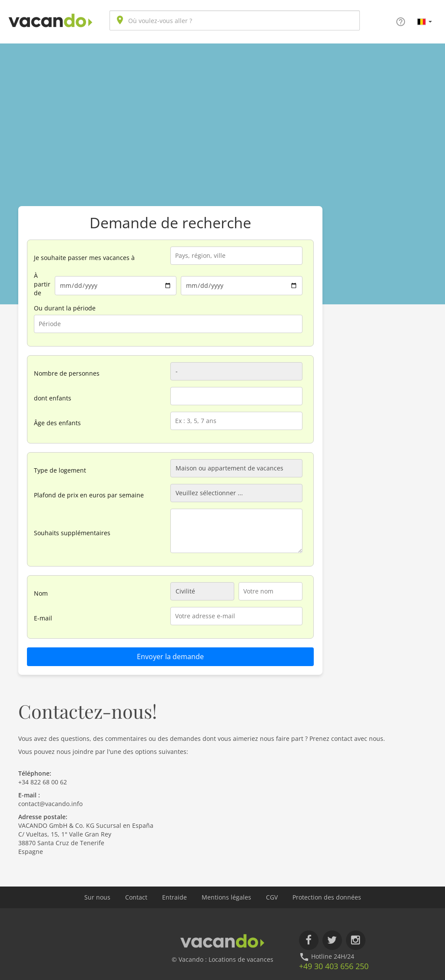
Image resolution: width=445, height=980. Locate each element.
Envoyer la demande (170, 657)
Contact (136, 897)
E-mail (43, 618)
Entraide (174, 897)
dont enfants (53, 398)
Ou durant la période (65, 308)
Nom (41, 593)
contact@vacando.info (50, 804)
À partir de (42, 284)
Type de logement (60, 470)
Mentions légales (226, 897)
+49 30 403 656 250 (334, 966)
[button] (425, 21)
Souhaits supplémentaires (72, 533)
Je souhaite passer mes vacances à (84, 258)
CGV (272, 897)
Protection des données (327, 897)
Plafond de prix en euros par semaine (89, 495)
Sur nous (97, 897)
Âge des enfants (57, 423)
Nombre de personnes (67, 373)
